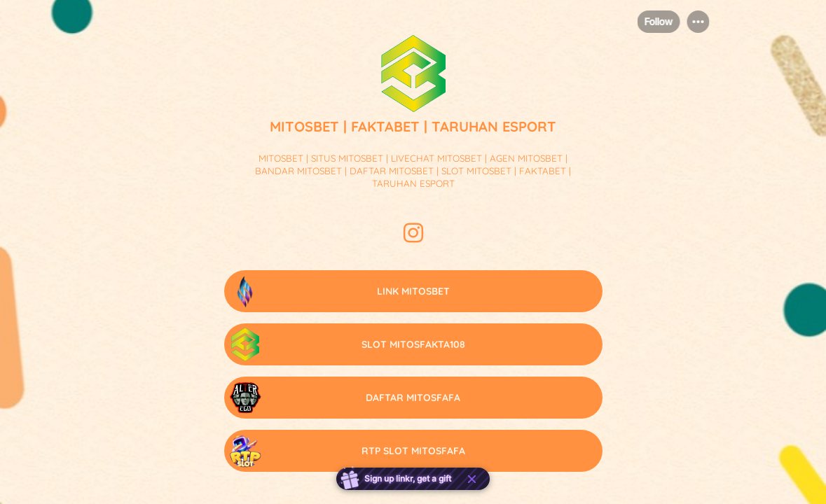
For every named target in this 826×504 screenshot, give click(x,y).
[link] (413, 291)
